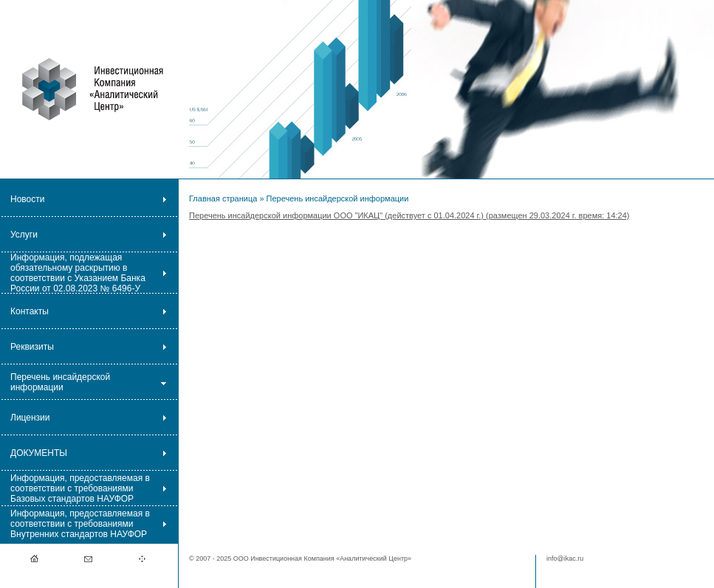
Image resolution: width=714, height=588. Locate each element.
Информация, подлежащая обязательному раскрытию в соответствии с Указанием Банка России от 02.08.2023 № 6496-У (78, 273)
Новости (27, 199)
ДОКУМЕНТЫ (39, 453)
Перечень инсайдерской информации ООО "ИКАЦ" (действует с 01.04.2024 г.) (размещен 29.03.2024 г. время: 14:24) (409, 215)
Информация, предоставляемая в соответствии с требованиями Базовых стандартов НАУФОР (80, 488)
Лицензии (30, 418)
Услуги (24, 235)
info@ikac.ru (565, 558)
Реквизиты (32, 347)
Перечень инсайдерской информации (60, 382)
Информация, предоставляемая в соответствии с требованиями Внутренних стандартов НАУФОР (80, 524)
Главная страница (223, 198)
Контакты (30, 311)
